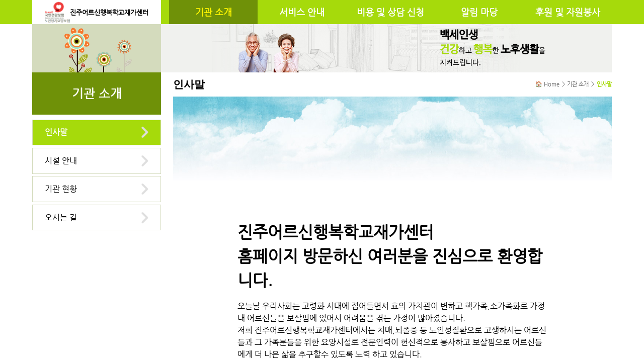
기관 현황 (61, 189)
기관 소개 (214, 12)
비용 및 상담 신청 (390, 12)
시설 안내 (61, 161)
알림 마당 (479, 12)
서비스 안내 (302, 12)
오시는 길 (61, 217)
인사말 (56, 132)
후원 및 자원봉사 (568, 12)
